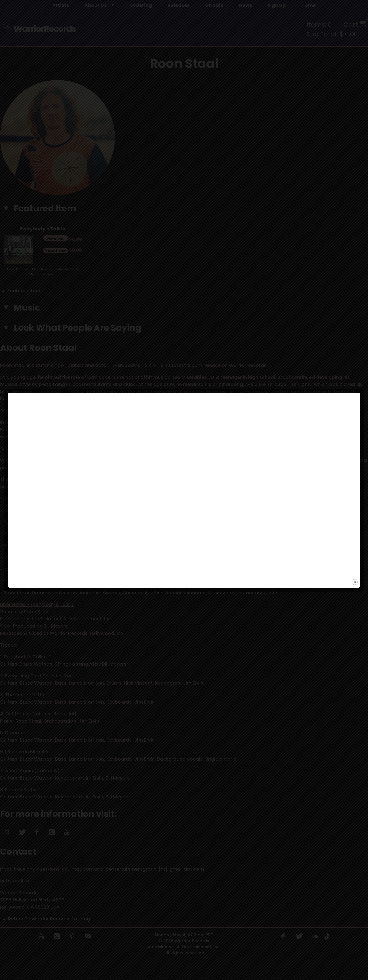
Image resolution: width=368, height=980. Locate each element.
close (355, 550)
